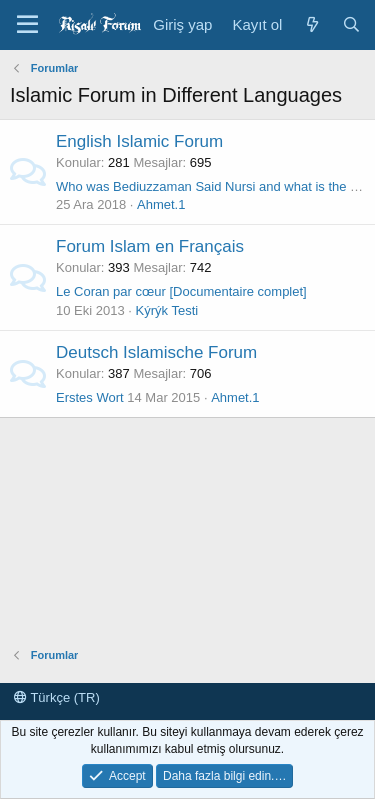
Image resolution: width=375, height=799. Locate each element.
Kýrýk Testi (167, 310)
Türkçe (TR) (57, 697)
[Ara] (351, 24)
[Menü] (27, 25)
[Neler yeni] (311, 24)
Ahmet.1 (161, 204)
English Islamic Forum (139, 141)
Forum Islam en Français (150, 246)
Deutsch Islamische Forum (156, 352)
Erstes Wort (90, 397)
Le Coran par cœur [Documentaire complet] (181, 291)
